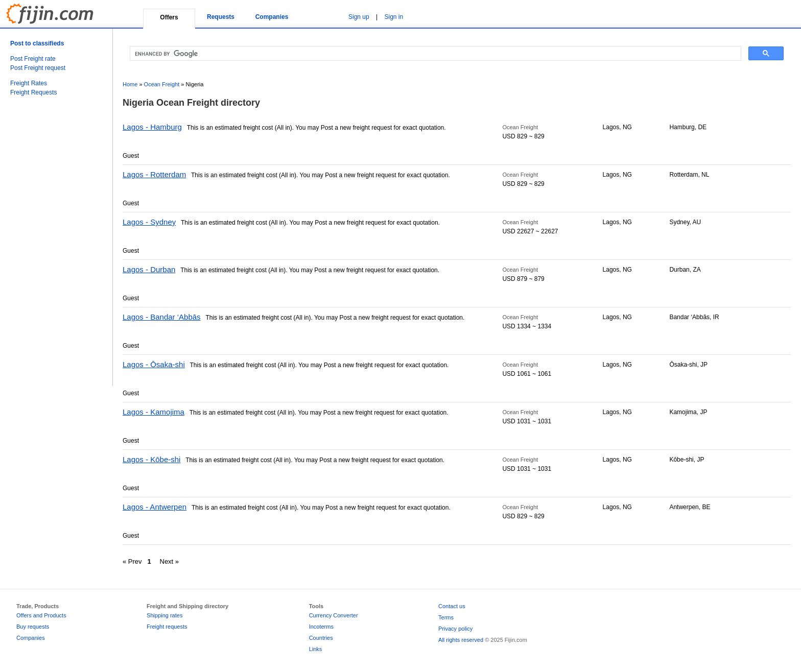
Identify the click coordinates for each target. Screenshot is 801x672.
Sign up (359, 17)
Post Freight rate (33, 59)
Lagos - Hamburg (152, 127)
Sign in (394, 17)
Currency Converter (334, 615)
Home (130, 84)
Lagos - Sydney (149, 222)
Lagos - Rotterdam (154, 174)
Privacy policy (455, 629)
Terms (446, 617)
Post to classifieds (37, 43)
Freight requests (167, 627)
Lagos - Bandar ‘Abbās (162, 317)
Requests (221, 17)
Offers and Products (41, 615)
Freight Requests (33, 92)
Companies (272, 17)
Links (316, 649)
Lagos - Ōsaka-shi (154, 364)
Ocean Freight (162, 84)
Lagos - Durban (149, 269)
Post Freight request (38, 68)
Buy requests (33, 627)
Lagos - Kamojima (154, 412)
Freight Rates (29, 83)
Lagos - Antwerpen (155, 507)
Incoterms (321, 627)
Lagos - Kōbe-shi (151, 459)
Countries (321, 638)
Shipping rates (164, 615)
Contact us (452, 606)
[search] (434, 54)
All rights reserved (461, 640)
